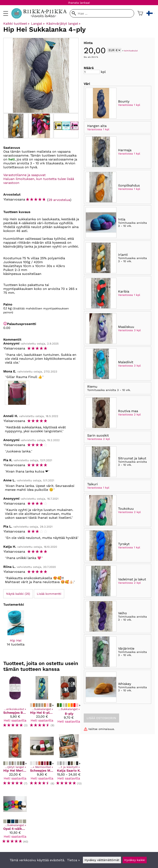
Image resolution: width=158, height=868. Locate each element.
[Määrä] (92, 72)
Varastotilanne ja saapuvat (24, 175)
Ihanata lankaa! (79, 3)
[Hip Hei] (16, 632)
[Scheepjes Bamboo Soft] (15, 704)
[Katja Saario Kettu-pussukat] (69, 762)
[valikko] (6, 13)
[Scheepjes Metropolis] (42, 762)
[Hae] (102, 13)
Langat (38, 24)
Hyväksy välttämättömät (102, 860)
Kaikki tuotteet (16, 24)
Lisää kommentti (49, 594)
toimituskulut (131, 50)
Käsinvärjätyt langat (63, 24)
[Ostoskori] (140, 13)
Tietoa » (73, 860)
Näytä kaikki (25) (18, 594)
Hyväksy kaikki (135, 860)
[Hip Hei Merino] (15, 762)
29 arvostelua (59, 200)
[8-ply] (69, 704)
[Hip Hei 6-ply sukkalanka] (42, 704)
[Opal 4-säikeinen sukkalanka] (15, 820)
